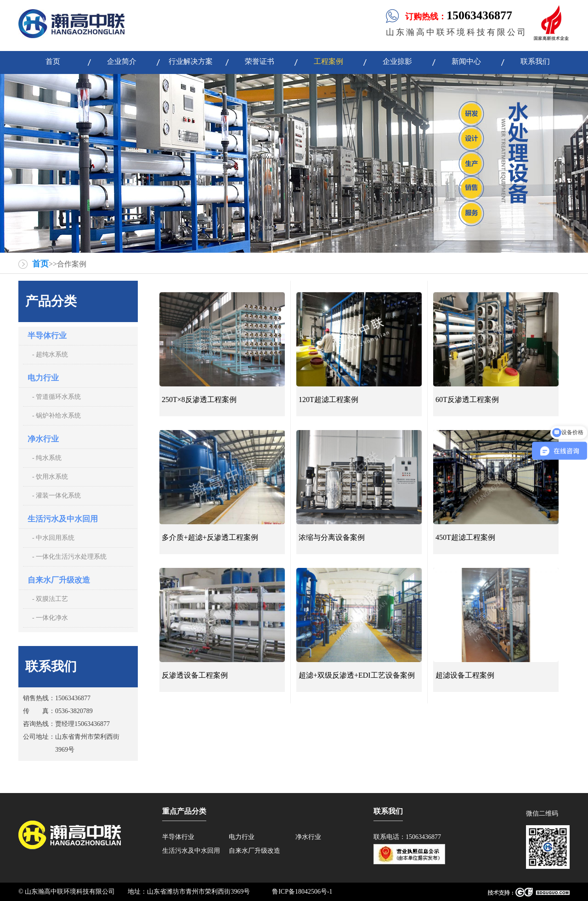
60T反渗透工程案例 (467, 399)
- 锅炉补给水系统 (57, 416)
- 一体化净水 (50, 618)
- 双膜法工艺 (50, 599)
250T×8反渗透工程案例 (199, 399)
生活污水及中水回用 (63, 519)
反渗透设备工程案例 (195, 675)
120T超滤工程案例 (328, 399)
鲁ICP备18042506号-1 (302, 892)
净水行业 (43, 439)
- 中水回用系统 (53, 538)
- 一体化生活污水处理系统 (69, 557)
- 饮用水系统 (50, 477)
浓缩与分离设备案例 (332, 537)
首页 (40, 264)
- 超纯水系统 (50, 354)
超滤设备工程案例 (465, 675)
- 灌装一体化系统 (57, 496)
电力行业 (43, 378)
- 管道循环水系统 (57, 397)
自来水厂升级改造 (59, 580)
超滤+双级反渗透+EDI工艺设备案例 (357, 675)
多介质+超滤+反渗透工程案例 (210, 537)
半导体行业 (47, 336)
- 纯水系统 (47, 458)
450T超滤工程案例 (465, 537)
